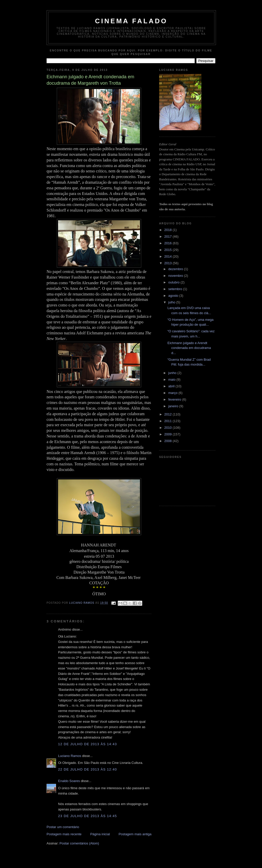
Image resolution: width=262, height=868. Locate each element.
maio (172, 380)
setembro (176, 289)
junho (173, 373)
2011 (168, 421)
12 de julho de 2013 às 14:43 (88, 744)
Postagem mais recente (64, 834)
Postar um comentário (63, 827)
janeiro (174, 406)
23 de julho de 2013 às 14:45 (88, 816)
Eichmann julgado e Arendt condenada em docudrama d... (189, 348)
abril (172, 386)
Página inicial (100, 834)
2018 (168, 230)
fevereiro (175, 399)
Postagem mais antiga (135, 834)
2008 (168, 441)
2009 (168, 434)
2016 (168, 243)
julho (172, 302)
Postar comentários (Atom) (79, 843)
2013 (168, 263)
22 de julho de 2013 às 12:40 (88, 769)
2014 (168, 256)
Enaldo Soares (69, 781)
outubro (174, 282)
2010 (168, 428)
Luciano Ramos (70, 756)
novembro (176, 276)
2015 (168, 250)
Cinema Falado (131, 21)
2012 (168, 414)
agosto (174, 296)
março (173, 393)
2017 (168, 237)
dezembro (176, 269)
